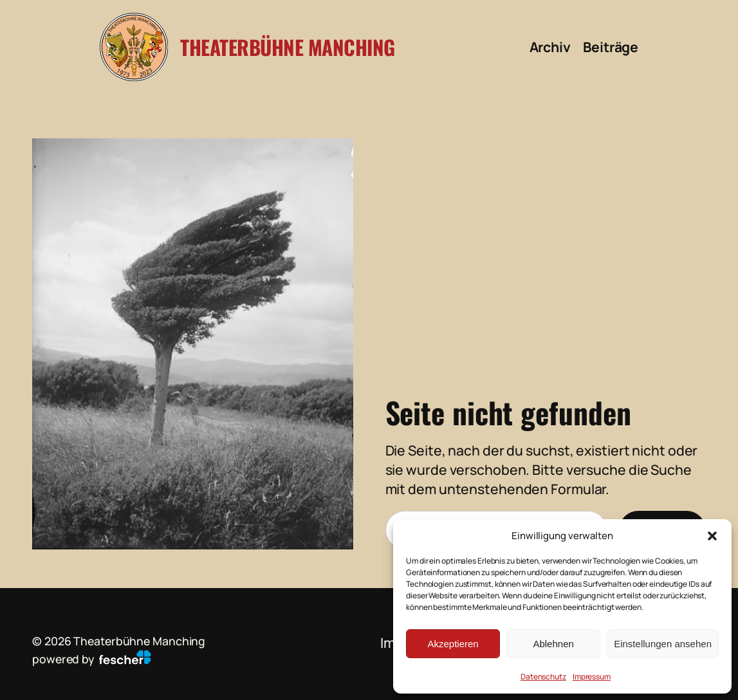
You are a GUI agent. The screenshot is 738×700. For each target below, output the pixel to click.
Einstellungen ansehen (663, 644)
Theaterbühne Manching (288, 47)
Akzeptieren (453, 644)
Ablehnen (553, 644)
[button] (712, 536)
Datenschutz (543, 677)
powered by (92, 659)
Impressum (592, 677)
